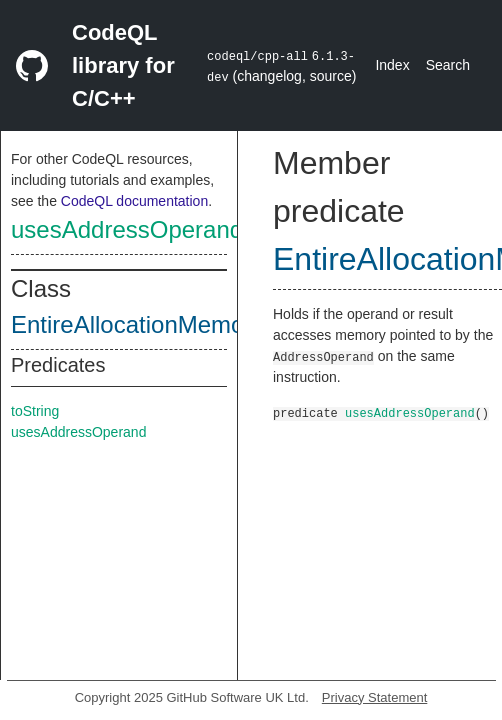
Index (392, 65)
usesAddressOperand (127, 229)
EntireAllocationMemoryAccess (176, 324)
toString (35, 411)
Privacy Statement (375, 697)
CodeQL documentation (134, 201)
